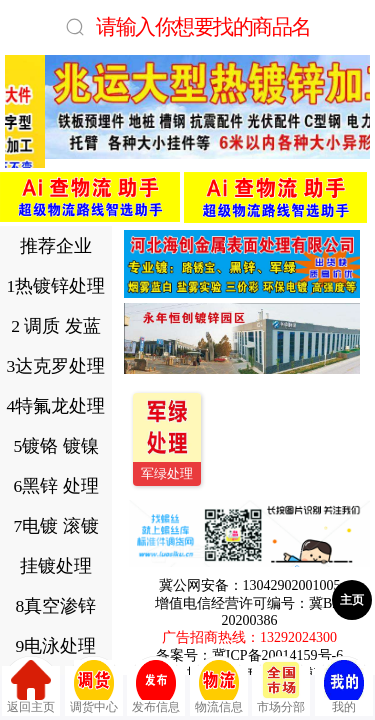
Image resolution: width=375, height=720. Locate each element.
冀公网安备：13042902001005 (250, 585)
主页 (352, 600)
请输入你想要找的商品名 (203, 26)
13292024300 (298, 637)
